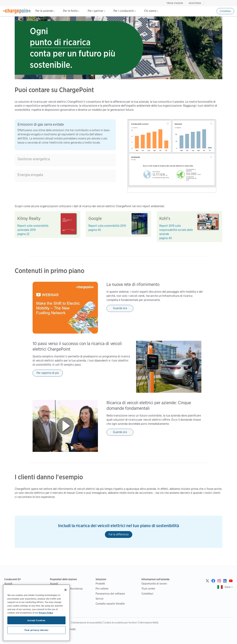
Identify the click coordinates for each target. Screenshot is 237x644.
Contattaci (225, 11)
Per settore (102, 589)
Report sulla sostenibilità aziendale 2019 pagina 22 (33, 230)
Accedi (8, 584)
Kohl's (165, 218)
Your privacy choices (36, 630)
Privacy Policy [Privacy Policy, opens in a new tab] (46, 613)
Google (95, 218)
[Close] (66, 590)
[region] (36, 613)
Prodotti (100, 584)
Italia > (229, 587)
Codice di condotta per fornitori (121, 622)
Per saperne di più (48, 373)
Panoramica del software (110, 594)
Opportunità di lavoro (154, 584)
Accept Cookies (36, 620)
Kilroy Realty (29, 218)
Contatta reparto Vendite (110, 604)
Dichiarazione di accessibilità (87, 622)
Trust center (148, 589)
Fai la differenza (119, 534)
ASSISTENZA (195, 3)
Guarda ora (120, 308)
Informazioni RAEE (149, 622)
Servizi (100, 599)
